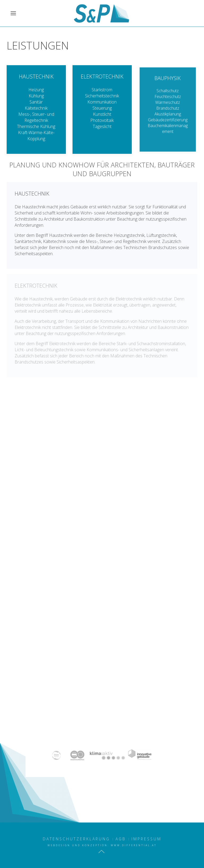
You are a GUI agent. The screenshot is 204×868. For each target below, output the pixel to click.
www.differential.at (134, 845)
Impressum (146, 839)
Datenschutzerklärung (76, 839)
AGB (121, 839)
